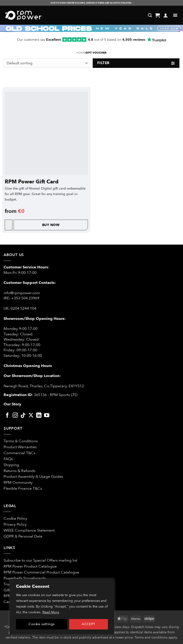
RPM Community (18, 483)
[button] (158, 15)
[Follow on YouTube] (47, 416)
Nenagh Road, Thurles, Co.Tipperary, (36, 386)
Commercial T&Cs (19, 453)
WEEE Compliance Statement (29, 530)
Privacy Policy (15, 524)
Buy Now (51, 225)
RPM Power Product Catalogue (30, 566)
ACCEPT (89, 624)
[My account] (166, 15)
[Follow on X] (31, 416)
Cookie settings (41, 624)
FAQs (8, 459)
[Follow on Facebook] (7, 416)
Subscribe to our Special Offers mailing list (40, 560)
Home (81, 53)
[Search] (150, 15)
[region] (62, 607)
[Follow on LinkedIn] (39, 416)
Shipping (11, 465)
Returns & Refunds (19, 471)
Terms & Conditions (21, 441)
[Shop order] (47, 63)
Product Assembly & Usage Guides (33, 477)
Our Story (12, 404)
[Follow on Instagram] (15, 416)
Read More (51, 612)
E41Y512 (76, 386)
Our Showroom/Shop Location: (32, 376)
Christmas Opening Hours (28, 366)
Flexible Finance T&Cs (23, 488)
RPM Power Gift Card (32, 182)
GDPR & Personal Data (23, 536)
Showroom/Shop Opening (29, 319)
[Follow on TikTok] (23, 416)
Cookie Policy (15, 518)
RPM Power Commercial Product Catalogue (41, 572)
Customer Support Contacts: (30, 283)
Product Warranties (20, 447)
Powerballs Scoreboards (25, 578)
